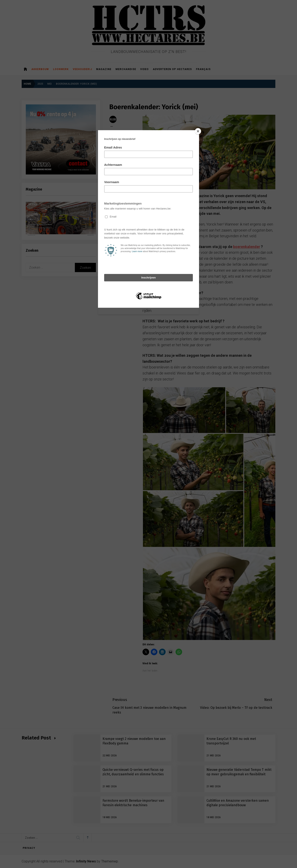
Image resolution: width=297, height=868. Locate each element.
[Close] (198, 131)
